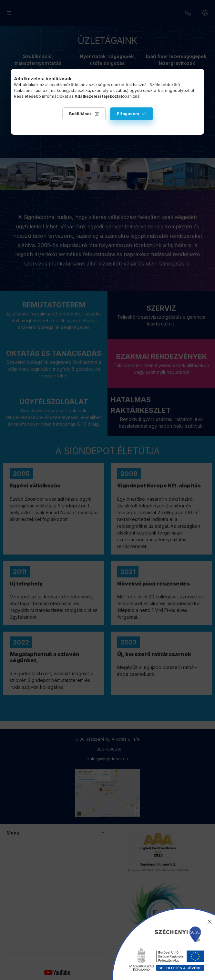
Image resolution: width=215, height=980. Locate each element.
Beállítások (80, 114)
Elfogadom (128, 114)
